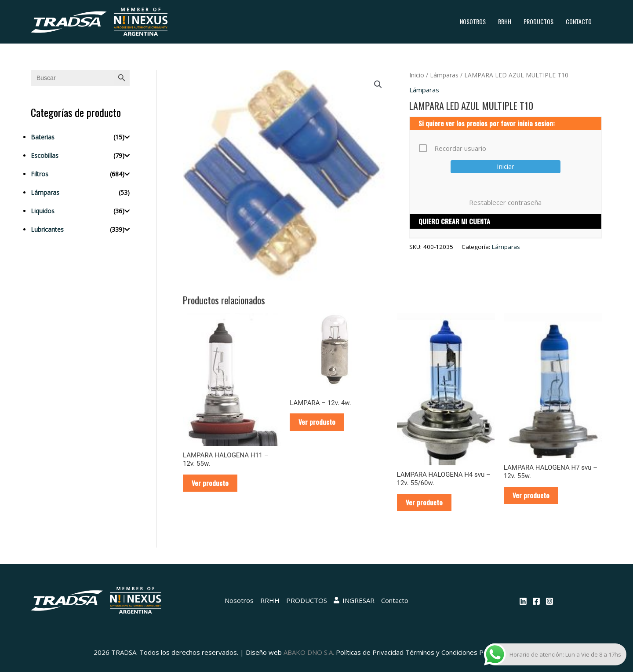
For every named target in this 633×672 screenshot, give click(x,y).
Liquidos (43, 211)
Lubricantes (47, 229)
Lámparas (45, 192)
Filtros (40, 174)
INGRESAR (354, 600)
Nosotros (473, 21)
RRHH (505, 21)
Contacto (579, 21)
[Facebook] (536, 601)
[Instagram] (549, 601)
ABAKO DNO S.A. (309, 652)
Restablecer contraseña (505, 202)
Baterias (43, 137)
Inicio (417, 75)
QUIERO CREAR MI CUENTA (454, 221)
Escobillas (45, 155)
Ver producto (210, 483)
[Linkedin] (523, 601)
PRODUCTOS (538, 21)
